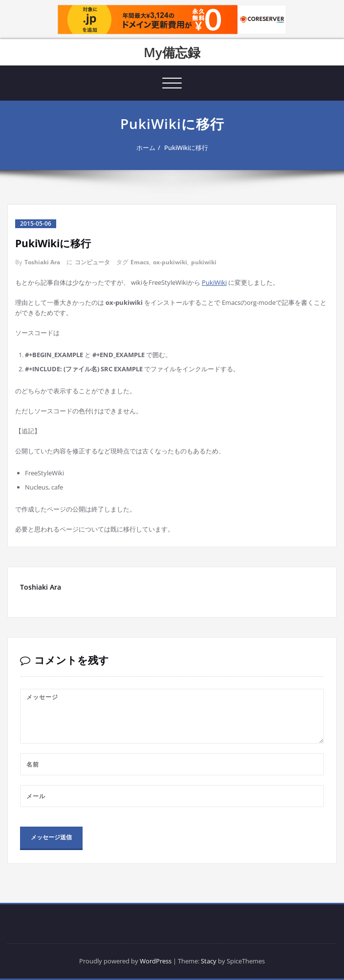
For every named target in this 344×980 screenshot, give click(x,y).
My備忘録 (172, 52)
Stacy (209, 961)
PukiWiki (214, 282)
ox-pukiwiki (170, 262)
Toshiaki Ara (42, 262)
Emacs (140, 262)
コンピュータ (92, 262)
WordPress (156, 961)
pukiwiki (204, 262)
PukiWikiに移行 (186, 148)
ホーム (146, 148)
